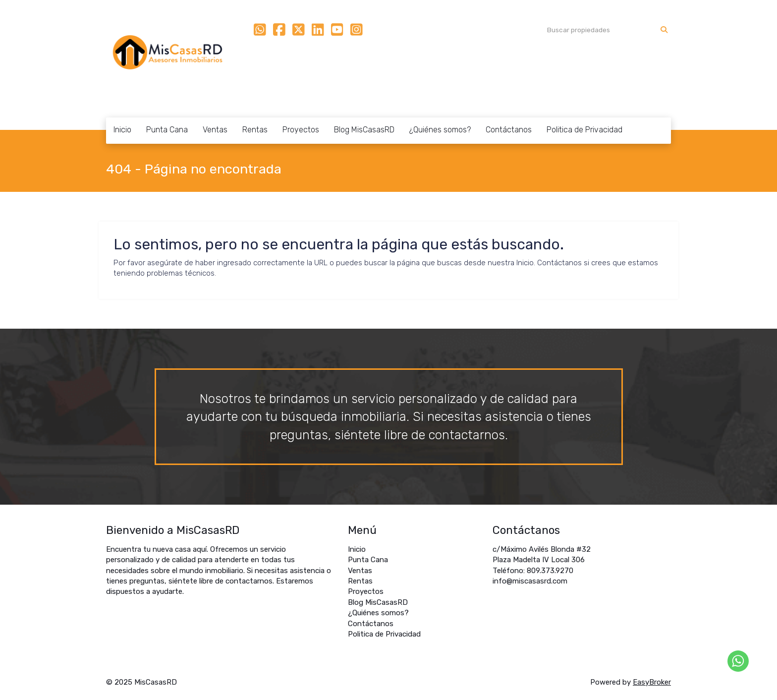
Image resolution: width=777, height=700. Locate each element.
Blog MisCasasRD (364, 130)
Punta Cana (167, 130)
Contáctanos (509, 130)
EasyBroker (652, 682)
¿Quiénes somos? (440, 130)
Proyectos (301, 130)
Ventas (215, 130)
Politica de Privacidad (584, 130)
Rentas (255, 130)
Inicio (122, 130)
